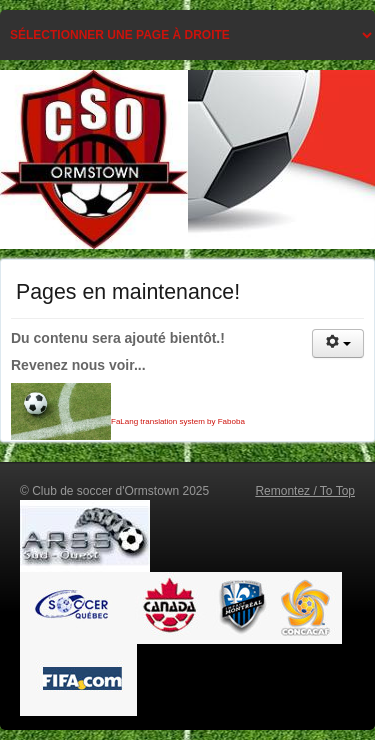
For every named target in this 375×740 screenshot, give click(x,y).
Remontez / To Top (305, 491)
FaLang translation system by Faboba (178, 421)
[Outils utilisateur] (338, 343)
